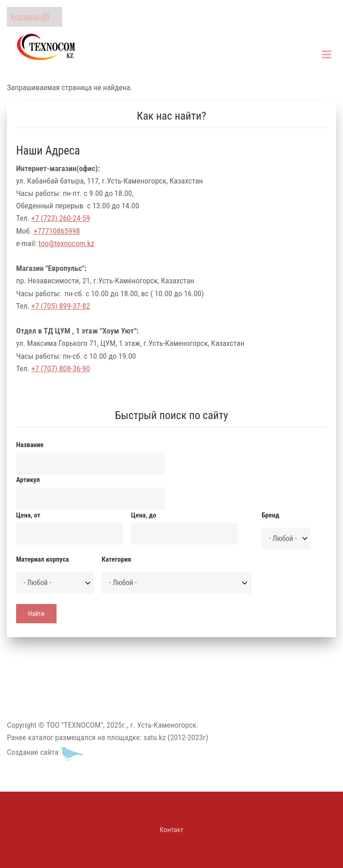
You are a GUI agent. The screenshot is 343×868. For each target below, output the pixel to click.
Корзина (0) (30, 17)
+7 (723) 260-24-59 (61, 218)
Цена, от (28, 515)
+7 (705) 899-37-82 (61, 306)
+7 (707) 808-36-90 (61, 368)
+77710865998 (57, 231)
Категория (116, 559)
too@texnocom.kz (66, 243)
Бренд (270, 515)
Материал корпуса (43, 559)
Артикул (28, 480)
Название (30, 445)
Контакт (172, 830)
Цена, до (144, 515)
